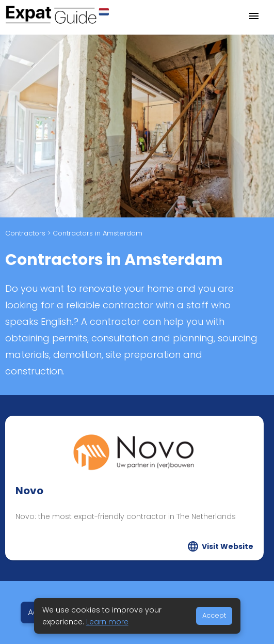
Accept (214, 615)
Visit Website (228, 546)
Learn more (107, 622)
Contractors (25, 233)
